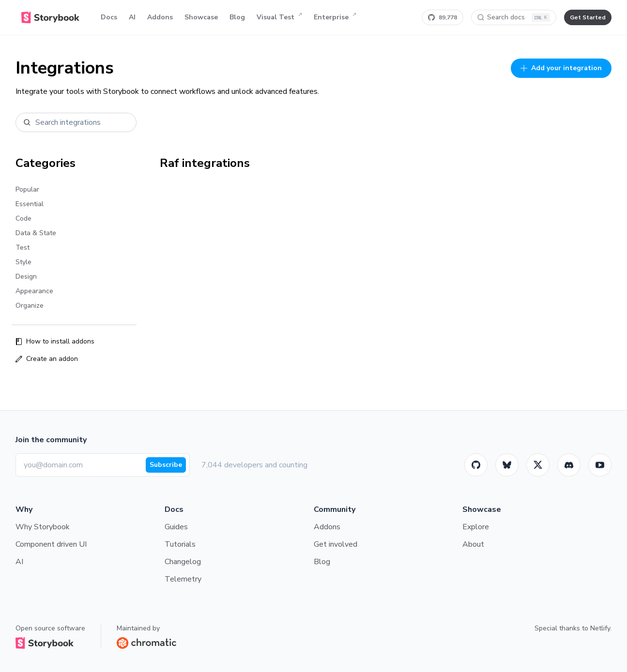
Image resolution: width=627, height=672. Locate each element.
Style (23, 262)
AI (132, 17)
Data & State (36, 233)
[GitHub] (476, 465)
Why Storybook (43, 527)
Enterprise (335, 17)
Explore (476, 527)
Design (26, 276)
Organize (30, 306)
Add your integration (561, 68)
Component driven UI (51, 544)
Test (23, 247)
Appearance (34, 291)
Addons (160, 17)
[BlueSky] (507, 465)
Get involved (336, 544)
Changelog (183, 562)
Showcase (201, 17)
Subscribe (166, 465)
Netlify (600, 628)
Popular (27, 189)
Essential (30, 204)
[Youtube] (600, 465)
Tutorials (180, 544)
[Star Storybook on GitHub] (443, 17)
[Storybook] (569, 465)
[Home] (50, 17)
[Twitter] (538, 465)
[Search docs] (514, 17)
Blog (237, 17)
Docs (109, 17)
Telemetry (183, 579)
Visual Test (279, 17)
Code (23, 218)
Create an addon (47, 359)
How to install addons (55, 341)
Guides (176, 527)
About (473, 544)
